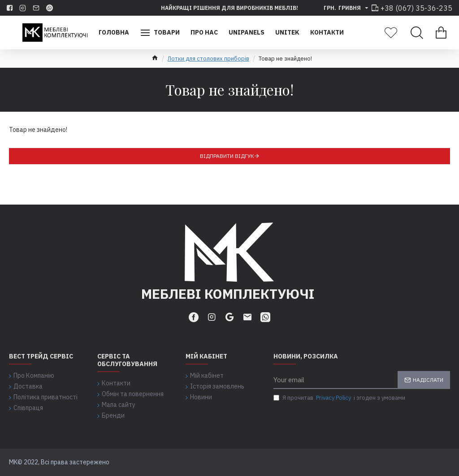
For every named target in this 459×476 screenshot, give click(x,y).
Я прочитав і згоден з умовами (339, 398)
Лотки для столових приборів (208, 59)
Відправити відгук (227, 156)
